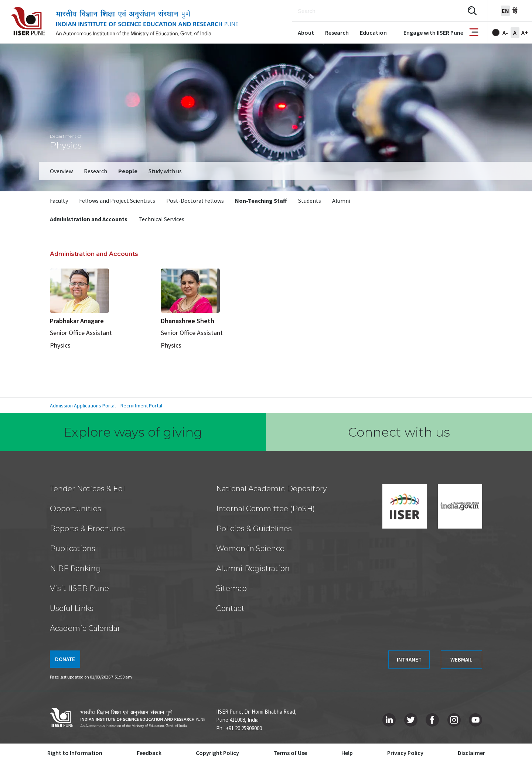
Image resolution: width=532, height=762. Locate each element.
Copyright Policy (217, 753)
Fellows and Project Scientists (117, 201)
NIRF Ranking (75, 568)
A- (505, 33)
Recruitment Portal (141, 406)
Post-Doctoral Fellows (195, 201)
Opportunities (76, 509)
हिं (515, 11)
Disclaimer (471, 753)
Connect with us (399, 432)
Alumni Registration (253, 568)
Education (373, 33)
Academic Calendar (85, 628)
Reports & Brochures (87, 529)
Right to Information (75, 753)
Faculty (59, 201)
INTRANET (409, 660)
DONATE (65, 659)
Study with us (165, 171)
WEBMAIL (461, 660)
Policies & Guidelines (254, 529)
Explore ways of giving (133, 432)
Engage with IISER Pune (433, 33)
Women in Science (250, 549)
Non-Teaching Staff (261, 201)
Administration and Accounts (89, 219)
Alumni (341, 201)
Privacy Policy (405, 753)
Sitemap (231, 588)
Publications (73, 549)
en (505, 11)
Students (310, 201)
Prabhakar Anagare (77, 321)
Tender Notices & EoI (87, 489)
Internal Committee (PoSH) (265, 509)
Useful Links (72, 608)
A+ (525, 33)
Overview (61, 171)
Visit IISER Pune (79, 588)
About (306, 33)
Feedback (149, 753)
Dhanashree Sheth (187, 321)
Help (347, 753)
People (128, 171)
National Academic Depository (272, 489)
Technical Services (161, 219)
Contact (230, 608)
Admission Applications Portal (83, 406)
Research (337, 33)
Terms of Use (290, 753)
